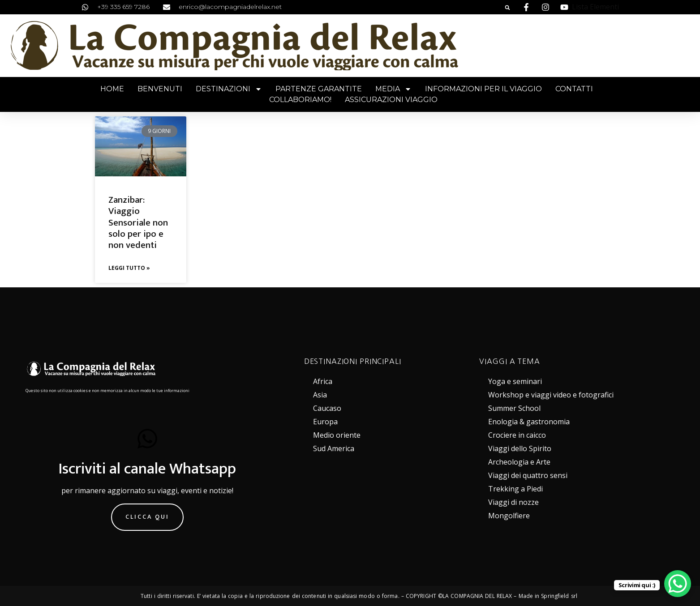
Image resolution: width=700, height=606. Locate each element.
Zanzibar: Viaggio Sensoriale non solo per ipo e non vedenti (138, 222)
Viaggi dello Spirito (520, 448)
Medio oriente (337, 435)
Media (393, 89)
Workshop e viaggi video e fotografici (551, 395)
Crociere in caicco (517, 435)
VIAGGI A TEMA (509, 361)
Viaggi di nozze (513, 502)
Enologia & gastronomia (529, 422)
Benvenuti (160, 89)
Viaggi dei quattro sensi (528, 475)
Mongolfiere (509, 516)
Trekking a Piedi (515, 489)
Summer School (514, 408)
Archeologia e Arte (519, 462)
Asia (320, 395)
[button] (507, 8)
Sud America (334, 448)
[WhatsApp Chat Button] (678, 584)
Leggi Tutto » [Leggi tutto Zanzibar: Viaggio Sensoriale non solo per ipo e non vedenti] (129, 268)
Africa (323, 381)
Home (112, 89)
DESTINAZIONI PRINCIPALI (353, 361)
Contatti (574, 89)
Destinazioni (229, 89)
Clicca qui (147, 517)
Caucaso (327, 408)
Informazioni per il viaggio (483, 89)
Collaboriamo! (300, 100)
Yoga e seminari (515, 381)
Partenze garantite (319, 89)
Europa (325, 422)
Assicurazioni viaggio (391, 100)
